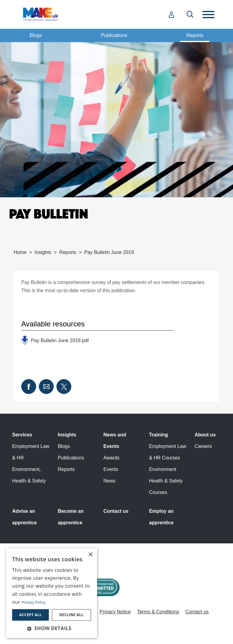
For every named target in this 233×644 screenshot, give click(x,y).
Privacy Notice (115, 612)
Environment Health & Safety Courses (166, 481)
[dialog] (52, 593)
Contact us (116, 511)
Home (20, 252)
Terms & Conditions (158, 612)
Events (111, 469)
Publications (114, 35)
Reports (195, 35)
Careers (203, 446)
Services (22, 435)
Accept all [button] (31, 615)
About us (205, 435)
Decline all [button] (72, 615)
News (110, 481)
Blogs (36, 35)
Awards (111, 458)
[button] (52, 628)
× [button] (90, 555)
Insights (43, 252)
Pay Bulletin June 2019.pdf (60, 340)
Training (158, 435)
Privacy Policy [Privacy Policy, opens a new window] (34, 602)
